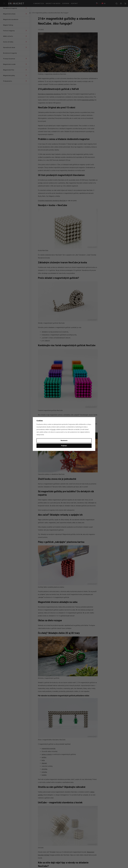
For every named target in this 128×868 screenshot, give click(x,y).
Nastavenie (64, 441)
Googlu (53, 429)
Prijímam (64, 446)
